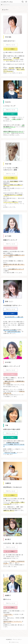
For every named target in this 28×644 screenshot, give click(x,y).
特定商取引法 (9, 639)
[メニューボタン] (26, 2)
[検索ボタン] (23, 2)
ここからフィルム (7, 2)
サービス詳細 (10, 49)
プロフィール (10, 45)
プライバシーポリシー (17, 639)
